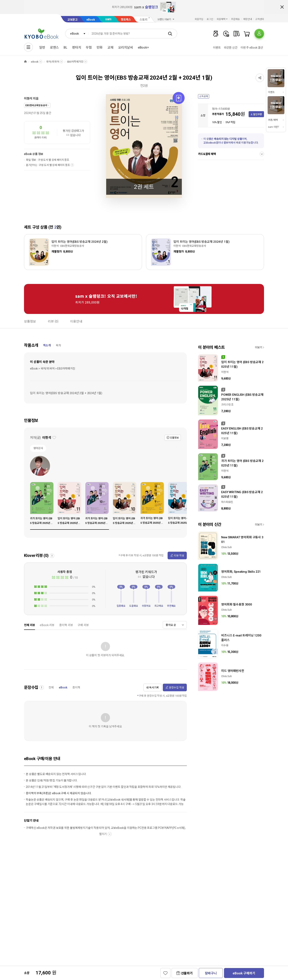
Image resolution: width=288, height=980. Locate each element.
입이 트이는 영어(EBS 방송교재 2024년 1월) (201, 242)
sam (108, 19)
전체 (51, 687)
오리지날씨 (126, 47)
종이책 (76, 687)
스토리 (143, 20)
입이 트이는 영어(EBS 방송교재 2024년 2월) (79, 242)
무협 (89, 47)
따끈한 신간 (231, 48)
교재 (110, 47)
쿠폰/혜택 (273, 120)
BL (65, 47)
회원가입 (199, 19)
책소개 (47, 345)
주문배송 (235, 19)
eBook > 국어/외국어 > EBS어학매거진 (53, 369)
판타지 (77, 47)
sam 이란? (273, 127)
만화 (100, 47)
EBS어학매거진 (75, 62)
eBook (91, 20)
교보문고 (72, 20)
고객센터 (260, 19)
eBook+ (143, 47)
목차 (58, 345)
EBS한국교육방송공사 (36, 105)
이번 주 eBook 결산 (252, 48)
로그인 (210, 19)
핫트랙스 (126, 20)
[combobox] (77, 34)
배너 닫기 (282, 7)
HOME (25, 62)
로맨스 (54, 47)
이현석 (28, 99)
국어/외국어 (53, 62)
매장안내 (248, 19)
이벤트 (217, 48)
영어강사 (38, 448)
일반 (42, 47)
